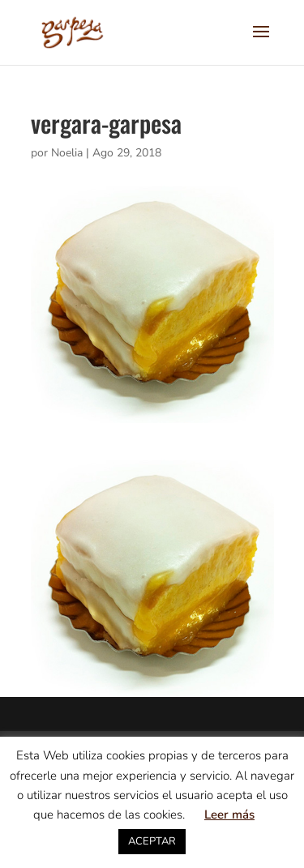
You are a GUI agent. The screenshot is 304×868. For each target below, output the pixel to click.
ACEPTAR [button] (152, 841)
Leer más (229, 815)
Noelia (67, 153)
